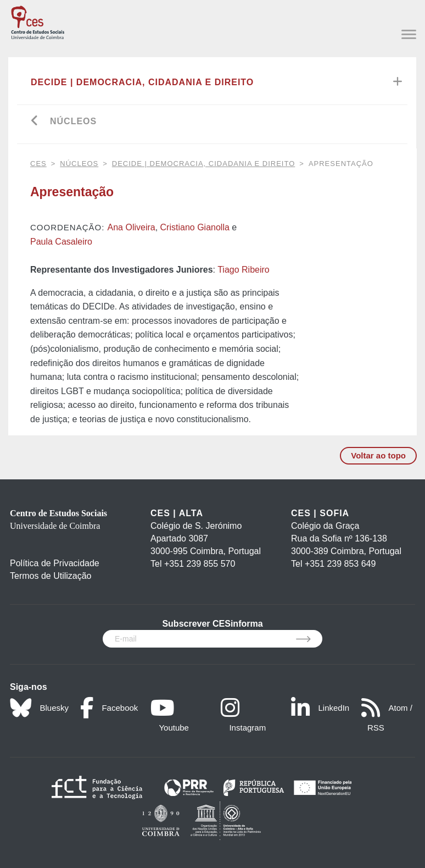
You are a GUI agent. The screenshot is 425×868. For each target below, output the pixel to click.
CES (38, 164)
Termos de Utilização (51, 576)
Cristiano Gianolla (195, 227)
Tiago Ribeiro (244, 270)
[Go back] (35, 122)
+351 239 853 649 (340, 564)
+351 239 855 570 (200, 564)
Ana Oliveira (132, 227)
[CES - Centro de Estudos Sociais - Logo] (38, 21)
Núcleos (73, 121)
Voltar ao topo (378, 455)
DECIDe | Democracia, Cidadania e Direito (142, 82)
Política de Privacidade (55, 563)
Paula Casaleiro (61, 242)
